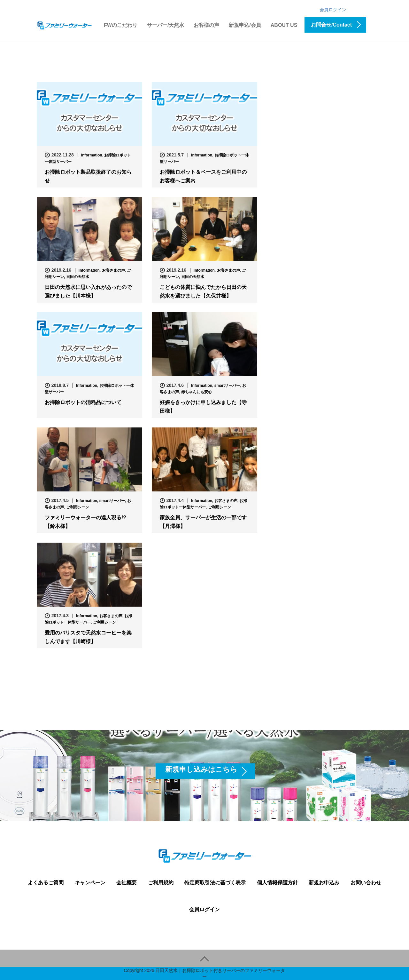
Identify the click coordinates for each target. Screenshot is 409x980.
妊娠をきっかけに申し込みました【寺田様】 (203, 407)
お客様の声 (206, 25)
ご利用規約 (161, 883)
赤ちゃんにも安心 (197, 392)
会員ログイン (333, 10)
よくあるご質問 (46, 883)
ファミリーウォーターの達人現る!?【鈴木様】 (85, 522)
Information (92, 155)
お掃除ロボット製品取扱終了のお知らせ (88, 176)
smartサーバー (227, 386)
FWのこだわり (121, 25)
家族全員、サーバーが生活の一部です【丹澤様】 (203, 522)
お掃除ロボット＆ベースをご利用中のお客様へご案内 (203, 176)
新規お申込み (324, 883)
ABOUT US (284, 25)
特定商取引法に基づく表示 (215, 883)
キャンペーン (90, 883)
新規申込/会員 (245, 25)
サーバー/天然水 (166, 25)
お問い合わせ (366, 883)
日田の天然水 (78, 277)
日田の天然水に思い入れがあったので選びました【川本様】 (88, 291)
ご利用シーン (78, 507)
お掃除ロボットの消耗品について (83, 402)
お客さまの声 (113, 270)
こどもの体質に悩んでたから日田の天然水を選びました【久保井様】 (203, 291)
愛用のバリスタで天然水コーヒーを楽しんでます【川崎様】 (88, 637)
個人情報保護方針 (277, 883)
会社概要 (127, 883)
